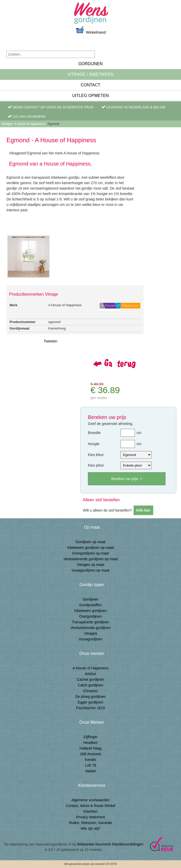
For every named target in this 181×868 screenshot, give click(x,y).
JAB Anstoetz (90, 754)
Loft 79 (91, 765)
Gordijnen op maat (90, 542)
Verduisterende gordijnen (90, 628)
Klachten (90, 811)
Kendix (91, 760)
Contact (90, 85)
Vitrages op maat (90, 565)
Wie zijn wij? (90, 828)
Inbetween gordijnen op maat (91, 548)
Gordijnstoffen (91, 605)
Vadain (91, 771)
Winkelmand (90, 30)
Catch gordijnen (90, 685)
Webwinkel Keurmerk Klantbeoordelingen (110, 844)
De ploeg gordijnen (90, 697)
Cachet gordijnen (90, 679)
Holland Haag (91, 748)
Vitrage (6, 124)
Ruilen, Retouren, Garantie (91, 823)
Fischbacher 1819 (90, 708)
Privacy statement (90, 817)
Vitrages (90, 633)
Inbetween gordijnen (90, 611)
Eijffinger (90, 737)
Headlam (90, 743)
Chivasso (90, 691)
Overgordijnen (90, 616)
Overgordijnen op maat (90, 553)
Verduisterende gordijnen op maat (90, 559)
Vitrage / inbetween (91, 74)
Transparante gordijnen (90, 622)
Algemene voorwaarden (90, 800)
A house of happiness (29, 124)
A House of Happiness (91, 668)
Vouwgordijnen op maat (90, 570)
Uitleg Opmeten (90, 96)
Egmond (53, 124)
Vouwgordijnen (90, 639)
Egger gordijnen (91, 702)
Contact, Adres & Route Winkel (90, 806)
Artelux (90, 674)
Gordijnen (90, 64)
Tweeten (51, 341)
